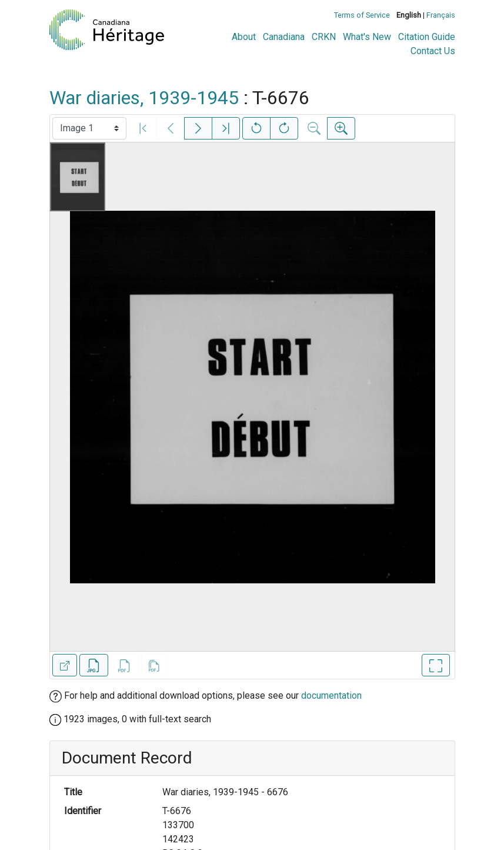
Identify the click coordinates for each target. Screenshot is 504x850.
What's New (367, 37)
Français (441, 15)
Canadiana (284, 37)
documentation (331, 695)
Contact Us (433, 51)
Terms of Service (362, 15)
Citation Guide (427, 37)
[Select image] (89, 128)
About (244, 37)
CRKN (324, 37)
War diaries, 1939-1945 (144, 98)
